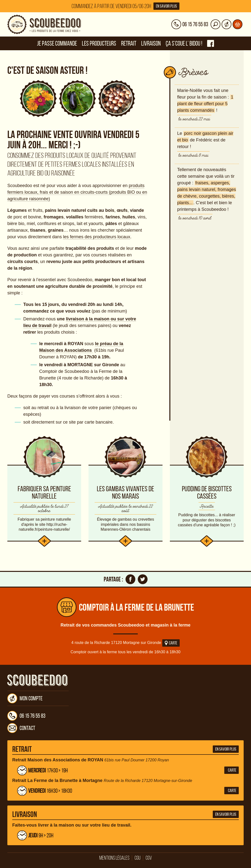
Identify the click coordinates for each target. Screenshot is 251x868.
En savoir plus (166, 6)
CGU (138, 858)
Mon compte (25, 698)
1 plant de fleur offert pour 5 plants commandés (205, 104)
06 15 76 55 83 (26, 716)
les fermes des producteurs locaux (97, 237)
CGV (149, 858)
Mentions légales (114, 858)
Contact (21, 728)
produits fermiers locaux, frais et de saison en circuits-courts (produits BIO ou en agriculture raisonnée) (77, 192)
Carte (171, 643)
